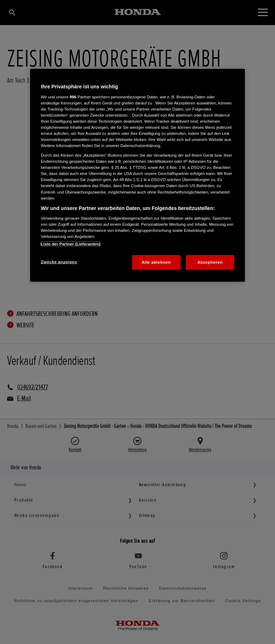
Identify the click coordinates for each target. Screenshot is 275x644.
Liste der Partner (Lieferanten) (71, 244)
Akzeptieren (210, 262)
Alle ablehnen (156, 262)
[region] (137, 175)
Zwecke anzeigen (59, 262)
